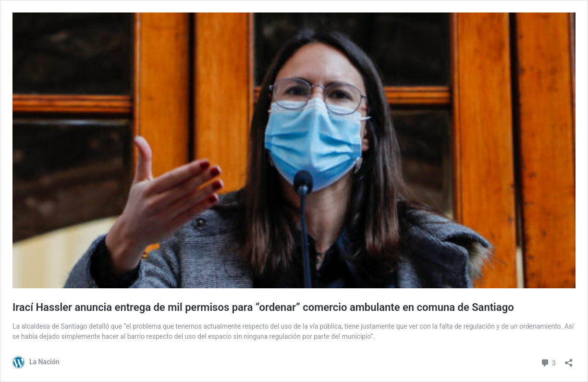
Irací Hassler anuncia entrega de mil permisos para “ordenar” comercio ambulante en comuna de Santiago (263, 307)
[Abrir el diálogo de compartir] (569, 360)
